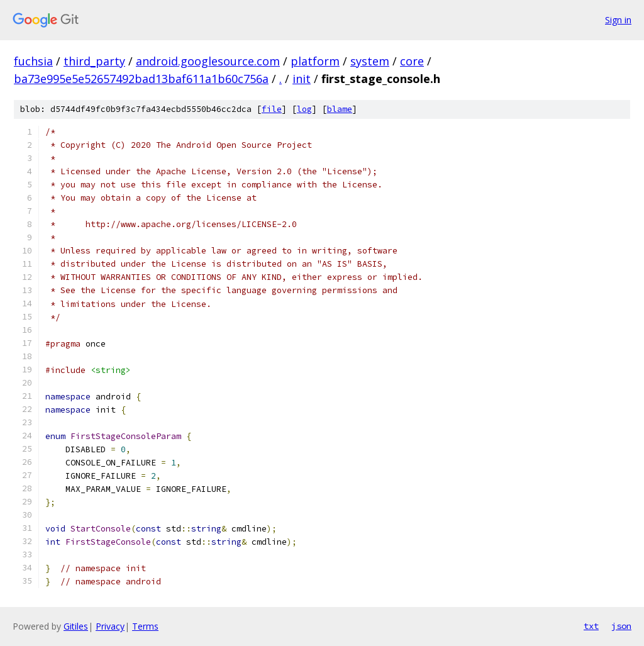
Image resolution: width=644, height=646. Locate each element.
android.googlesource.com (208, 61)
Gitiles (76, 626)
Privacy (110, 626)
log (304, 109)
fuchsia (33, 61)
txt (591, 626)
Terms (145, 626)
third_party (94, 61)
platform (315, 61)
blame (340, 109)
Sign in (618, 20)
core (412, 61)
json (621, 626)
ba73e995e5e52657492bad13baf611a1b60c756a (141, 79)
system (370, 61)
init (302, 79)
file (272, 109)
